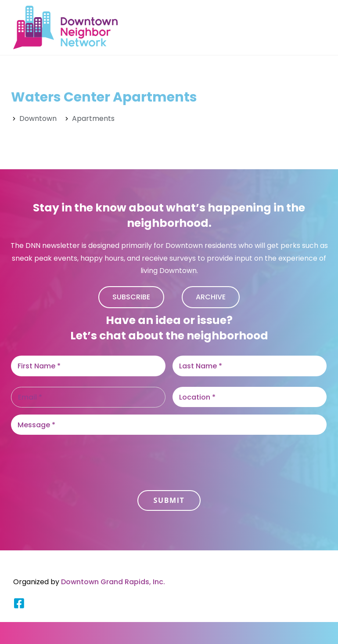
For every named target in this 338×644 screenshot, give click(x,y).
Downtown (38, 118)
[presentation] (78, 459)
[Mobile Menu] (320, 27)
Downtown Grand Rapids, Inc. (113, 582)
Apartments (93, 118)
